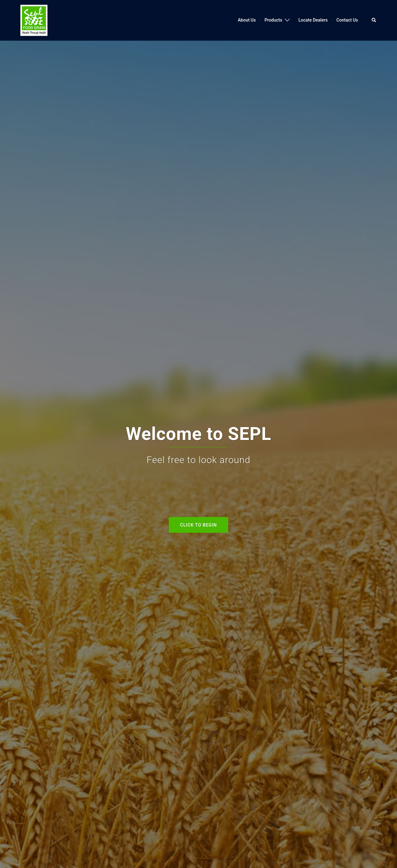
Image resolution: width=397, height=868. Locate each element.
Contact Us (347, 20)
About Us (247, 20)
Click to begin (198, 525)
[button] (374, 20)
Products (273, 20)
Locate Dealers (313, 20)
